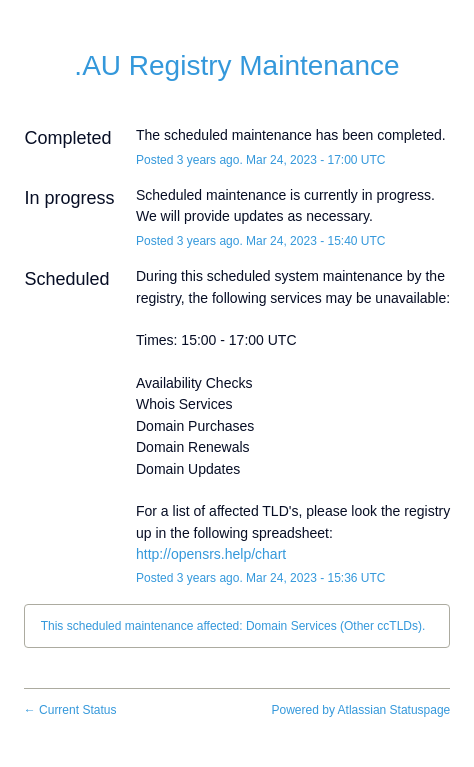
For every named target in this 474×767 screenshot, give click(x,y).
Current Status (70, 710)
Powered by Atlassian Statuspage (361, 710)
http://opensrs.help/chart (211, 554)
